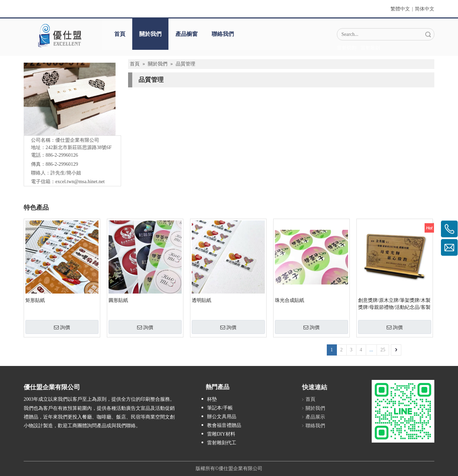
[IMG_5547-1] (70, 99)
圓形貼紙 (118, 300)
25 (383, 350)
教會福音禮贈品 (224, 425)
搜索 (428, 34)
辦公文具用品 (222, 417)
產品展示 (315, 417)
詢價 (62, 327)
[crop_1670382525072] (60, 36)
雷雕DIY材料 (221, 434)
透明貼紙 (202, 300)
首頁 (120, 34)
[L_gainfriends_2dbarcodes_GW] (403, 411)
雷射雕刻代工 (222, 443)
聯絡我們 (223, 34)
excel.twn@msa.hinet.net (80, 182)
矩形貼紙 (35, 300)
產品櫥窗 (187, 34)
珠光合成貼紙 (290, 300)
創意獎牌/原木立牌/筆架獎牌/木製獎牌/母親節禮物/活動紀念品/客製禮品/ (394, 304)
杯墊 (212, 399)
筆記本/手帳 (220, 408)
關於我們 (150, 34)
